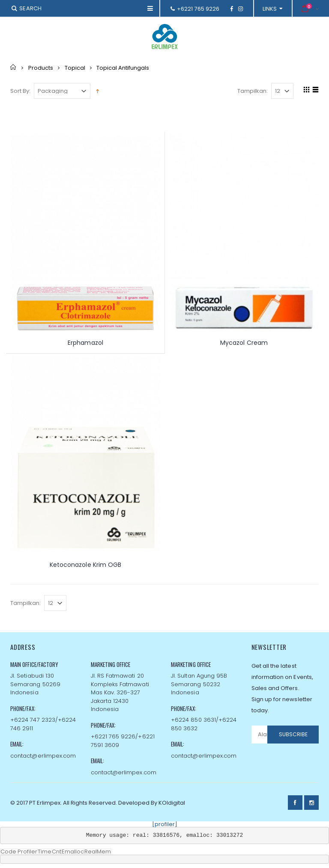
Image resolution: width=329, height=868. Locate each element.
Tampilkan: (253, 91)
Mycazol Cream (244, 343)
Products (41, 67)
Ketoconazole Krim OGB (85, 565)
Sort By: (20, 91)
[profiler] (165, 824)
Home (13, 67)
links (270, 9)
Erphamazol (85, 343)
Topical (75, 67)
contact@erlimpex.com (43, 756)
